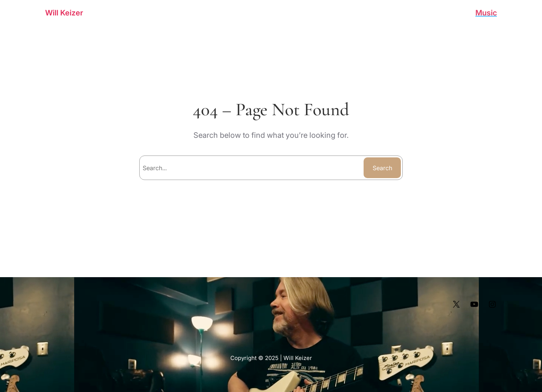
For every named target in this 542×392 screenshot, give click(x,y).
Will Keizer (64, 13)
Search (382, 168)
